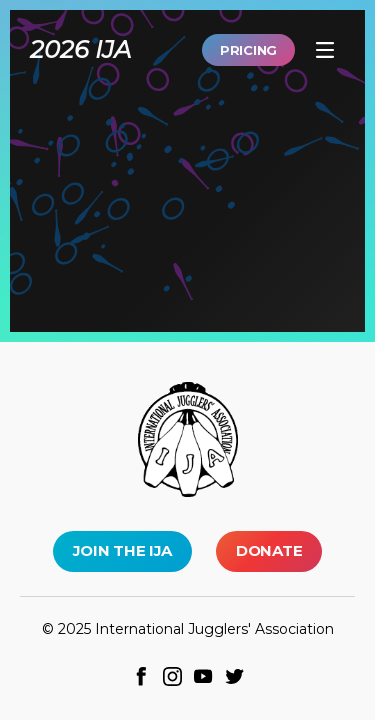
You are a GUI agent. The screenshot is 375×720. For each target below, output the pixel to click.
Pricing (248, 50)
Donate (269, 550)
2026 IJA (80, 49)
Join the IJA (122, 550)
